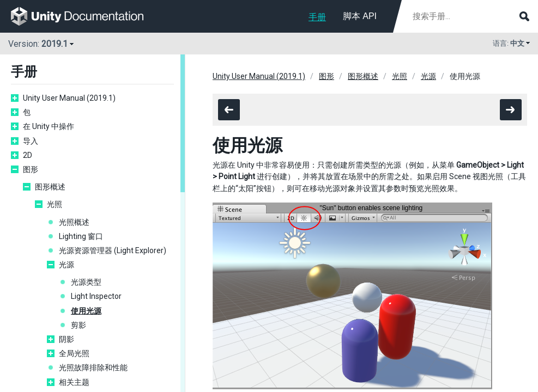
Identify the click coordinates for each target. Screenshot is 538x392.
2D (28, 155)
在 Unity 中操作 (49, 126)
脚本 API (360, 16)
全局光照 (74, 353)
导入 (31, 141)
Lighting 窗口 (81, 236)
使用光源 (86, 311)
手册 (317, 17)
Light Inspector (96, 296)
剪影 (78, 325)
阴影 (67, 339)
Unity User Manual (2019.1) (69, 98)
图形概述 (50, 187)
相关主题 (74, 382)
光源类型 (86, 282)
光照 (55, 204)
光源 (67, 265)
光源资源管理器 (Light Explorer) (113, 250)
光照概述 (74, 222)
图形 (31, 169)
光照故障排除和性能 (93, 367)
